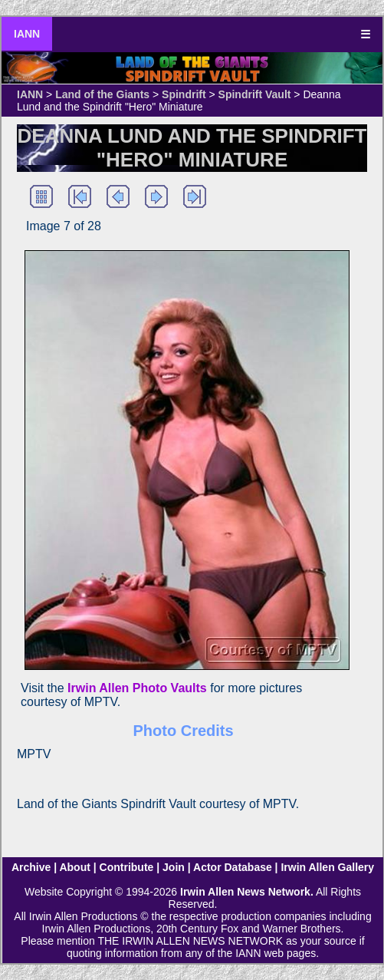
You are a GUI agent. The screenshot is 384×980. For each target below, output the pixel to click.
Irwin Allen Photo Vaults (137, 688)
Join (174, 867)
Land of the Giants (102, 94)
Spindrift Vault (255, 94)
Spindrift (184, 94)
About (74, 867)
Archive (31, 867)
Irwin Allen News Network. (247, 892)
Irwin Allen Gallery (327, 867)
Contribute (127, 867)
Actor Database (233, 867)
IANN (27, 34)
